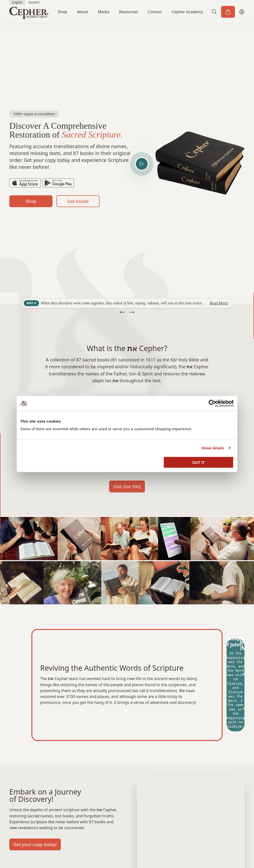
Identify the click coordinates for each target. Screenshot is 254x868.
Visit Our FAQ (127, 486)
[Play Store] (58, 183)
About (83, 12)
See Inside (78, 201)
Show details (213, 448)
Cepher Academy (187, 12)
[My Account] (242, 12)
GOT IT (198, 462)
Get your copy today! (35, 844)
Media (103, 12)
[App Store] (25, 183)
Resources (129, 12)
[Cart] (228, 12)
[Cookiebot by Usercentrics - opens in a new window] (212, 403)
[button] (214, 12)
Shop (63, 12)
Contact (155, 12)
